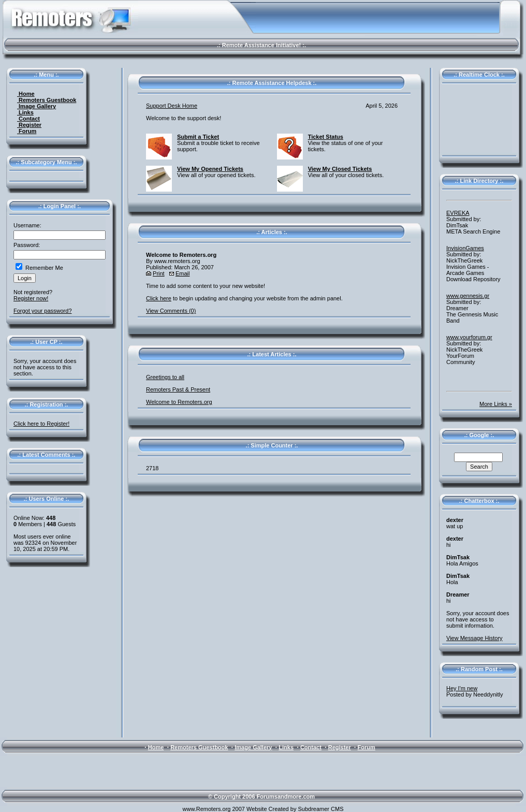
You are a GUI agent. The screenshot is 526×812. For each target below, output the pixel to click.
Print (159, 273)
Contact (28, 119)
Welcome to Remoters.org (179, 402)
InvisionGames (465, 248)
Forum (27, 131)
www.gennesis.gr (468, 296)
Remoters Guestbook (47, 100)
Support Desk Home (172, 106)
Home (26, 94)
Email (183, 273)
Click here (159, 298)
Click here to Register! (41, 424)
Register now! (31, 298)
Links (25, 112)
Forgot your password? (43, 311)
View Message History (474, 638)
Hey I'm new (462, 688)
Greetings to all (165, 377)
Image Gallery (36, 106)
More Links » (496, 404)
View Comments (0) (171, 311)
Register (29, 125)
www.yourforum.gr (469, 337)
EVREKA (458, 213)
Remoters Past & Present (178, 389)
